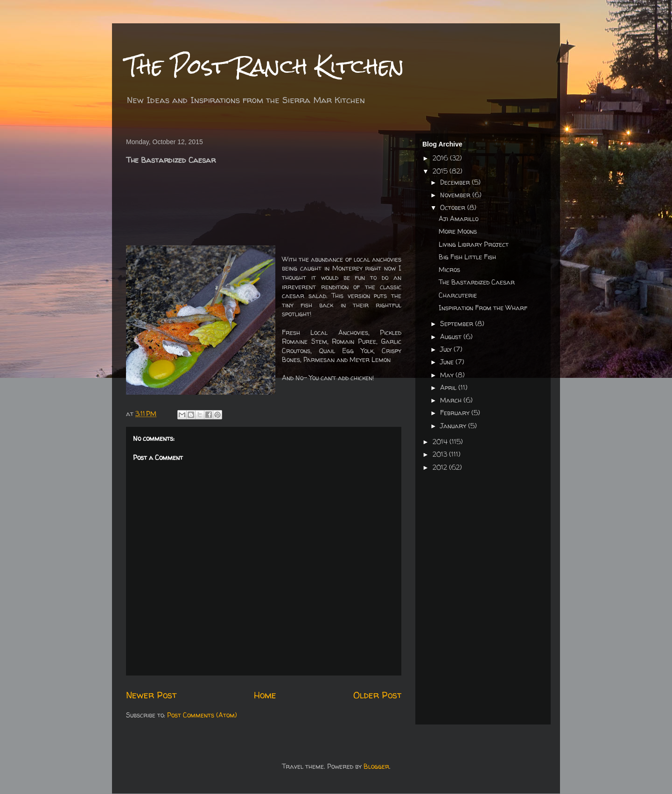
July (447, 349)
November (456, 195)
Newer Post (151, 695)
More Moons (458, 231)
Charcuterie (458, 295)
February (456, 413)
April (449, 387)
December (456, 182)
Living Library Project (474, 244)
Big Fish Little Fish (467, 257)
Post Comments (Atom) (202, 715)
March (452, 400)
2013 (441, 454)
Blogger (376, 766)
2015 (441, 171)
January (454, 426)
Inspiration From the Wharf (483, 308)
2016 (441, 158)
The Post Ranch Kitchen (265, 66)
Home (265, 695)
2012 (441, 467)
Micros (449, 269)
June (448, 362)
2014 (441, 442)
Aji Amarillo (458, 219)
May (448, 375)
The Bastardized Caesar (477, 282)
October (454, 207)
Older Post (377, 695)
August (452, 337)
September (458, 324)
